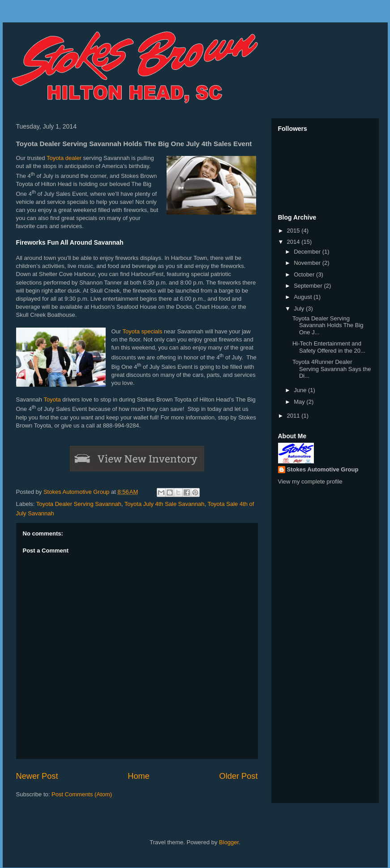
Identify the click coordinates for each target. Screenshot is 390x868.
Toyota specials (143, 331)
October (305, 274)
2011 (294, 416)
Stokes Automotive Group (323, 469)
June (301, 390)
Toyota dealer (64, 158)
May (300, 402)
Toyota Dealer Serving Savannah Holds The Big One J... (328, 325)
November (308, 263)
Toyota (52, 399)
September (309, 286)
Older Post (239, 776)
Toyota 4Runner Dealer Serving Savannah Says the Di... (332, 369)
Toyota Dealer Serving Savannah (79, 504)
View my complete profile (310, 482)
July (300, 309)
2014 (294, 242)
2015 (294, 231)
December (308, 252)
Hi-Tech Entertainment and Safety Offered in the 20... (329, 347)
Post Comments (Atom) (82, 794)
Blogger (229, 842)
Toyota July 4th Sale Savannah (165, 504)
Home (139, 776)
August (304, 297)
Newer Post (37, 776)
